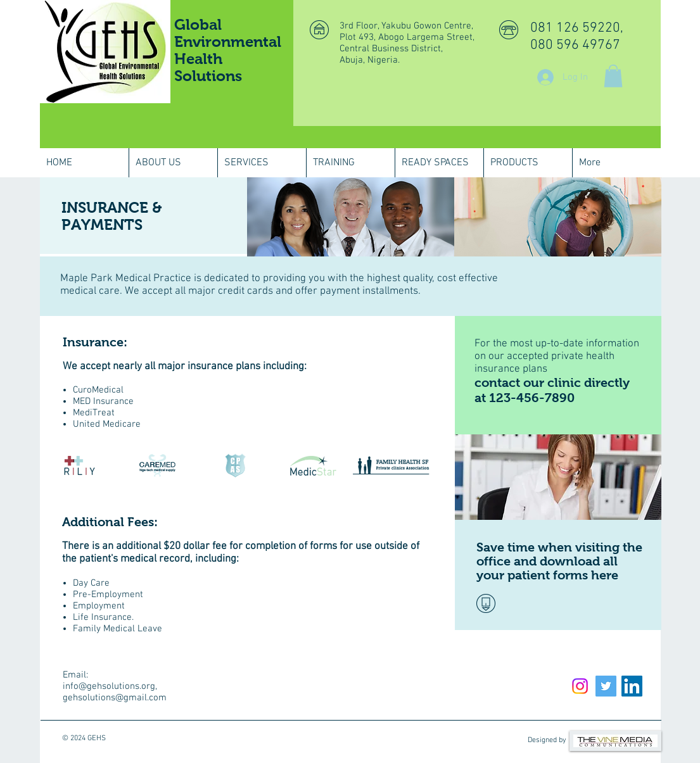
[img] (351, 217)
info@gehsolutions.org (109, 686)
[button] (613, 76)
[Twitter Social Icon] (606, 686)
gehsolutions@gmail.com (115, 698)
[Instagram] (580, 686)
